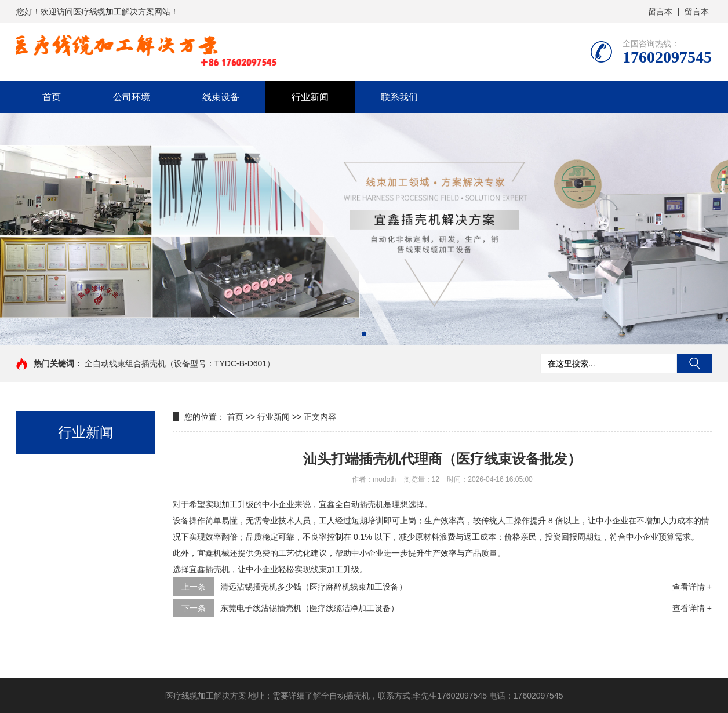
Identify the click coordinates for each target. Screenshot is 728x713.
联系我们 (399, 97)
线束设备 (221, 97)
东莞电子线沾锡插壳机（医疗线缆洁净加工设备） (310, 608)
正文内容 (320, 417)
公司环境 (132, 97)
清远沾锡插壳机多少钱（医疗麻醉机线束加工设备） (314, 587)
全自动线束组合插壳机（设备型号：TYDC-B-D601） (180, 363)
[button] (364, 334)
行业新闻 (310, 97)
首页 (52, 97)
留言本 (660, 12)
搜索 (694, 363)
